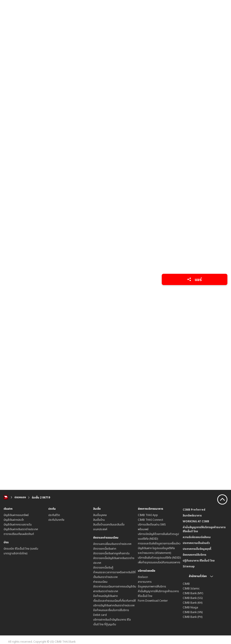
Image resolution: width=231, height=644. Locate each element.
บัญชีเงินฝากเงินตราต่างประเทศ (21, 529)
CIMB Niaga (190, 607)
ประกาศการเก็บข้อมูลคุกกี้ (197, 549)
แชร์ (195, 279)
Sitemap (189, 566)
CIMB (186, 584)
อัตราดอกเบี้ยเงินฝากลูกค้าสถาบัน (111, 553)
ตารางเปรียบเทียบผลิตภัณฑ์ (19, 534)
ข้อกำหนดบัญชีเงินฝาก (105, 596)
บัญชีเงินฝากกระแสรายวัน (18, 524)
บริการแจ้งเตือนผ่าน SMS (152, 524)
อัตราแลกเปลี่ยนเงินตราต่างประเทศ (112, 544)
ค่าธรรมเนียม (100, 582)
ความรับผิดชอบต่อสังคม (197, 537)
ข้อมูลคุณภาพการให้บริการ (152, 586)
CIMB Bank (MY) (193, 593)
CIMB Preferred (194, 510)
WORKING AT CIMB (196, 521)
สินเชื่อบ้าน (99, 520)
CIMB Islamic (191, 588)
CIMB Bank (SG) (193, 598)
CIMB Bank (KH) (193, 603)
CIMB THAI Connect (150, 520)
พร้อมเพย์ (143, 529)
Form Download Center (153, 601)
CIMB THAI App (148, 515)
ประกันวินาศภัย (56, 520)
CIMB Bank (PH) (193, 617)
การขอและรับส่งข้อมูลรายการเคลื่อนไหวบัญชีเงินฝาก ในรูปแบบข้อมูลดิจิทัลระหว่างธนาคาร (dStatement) (159, 548)
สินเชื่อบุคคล (100, 515)
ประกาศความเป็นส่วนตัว (196, 543)
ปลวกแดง (20, 497)
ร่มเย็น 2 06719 (41, 497)
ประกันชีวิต (54, 515)
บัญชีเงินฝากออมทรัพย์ (16, 515)
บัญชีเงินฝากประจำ (14, 520)
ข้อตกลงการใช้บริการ (194, 555)
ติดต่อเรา (143, 577)
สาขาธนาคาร (145, 582)
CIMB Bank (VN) (193, 612)
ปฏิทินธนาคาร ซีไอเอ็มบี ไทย (199, 561)
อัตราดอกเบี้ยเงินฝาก (105, 549)
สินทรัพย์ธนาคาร (192, 515)
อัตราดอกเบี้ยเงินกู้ (103, 567)
